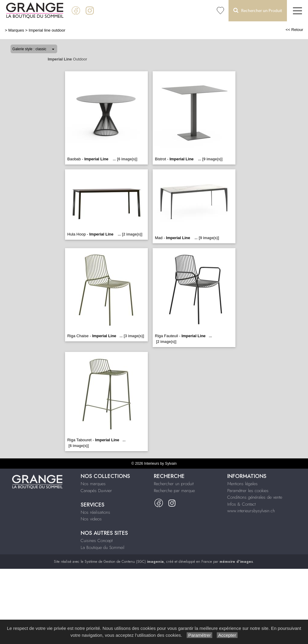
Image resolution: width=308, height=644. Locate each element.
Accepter (227, 635)
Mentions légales (243, 484)
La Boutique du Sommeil (103, 547)
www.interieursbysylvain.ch (251, 511)
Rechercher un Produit (258, 10)
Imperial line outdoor (47, 30)
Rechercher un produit (174, 484)
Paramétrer (199, 635)
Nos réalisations (95, 512)
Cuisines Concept (97, 541)
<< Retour (294, 30)
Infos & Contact (241, 504)
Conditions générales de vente (255, 497)
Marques (16, 30)
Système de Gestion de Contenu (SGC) (124, 562)
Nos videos (91, 519)
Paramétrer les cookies (248, 491)
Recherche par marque (174, 491)
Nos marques (93, 484)
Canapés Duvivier (96, 491)
